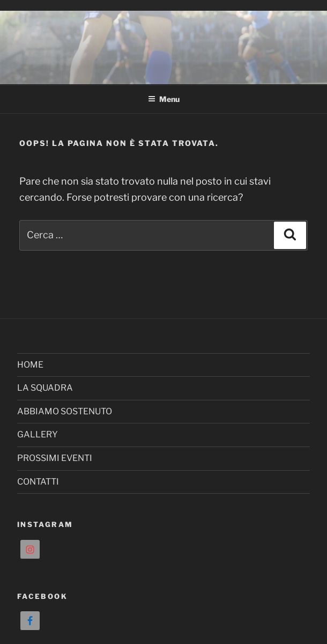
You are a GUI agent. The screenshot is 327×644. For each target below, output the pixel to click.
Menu (164, 99)
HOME (30, 365)
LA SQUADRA (45, 388)
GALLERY (38, 434)
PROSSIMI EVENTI (55, 458)
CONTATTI (38, 482)
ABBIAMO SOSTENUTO (65, 411)
